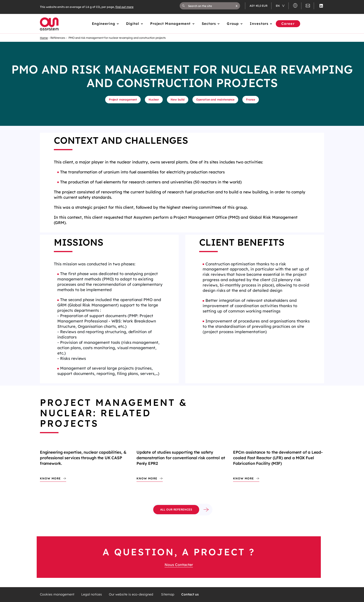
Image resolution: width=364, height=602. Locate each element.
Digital (133, 24)
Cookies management (57, 594)
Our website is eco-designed (132, 594)
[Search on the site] (212, 6)
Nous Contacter (179, 565)
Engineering (104, 24)
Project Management (171, 24)
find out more (124, 7)
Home (44, 38)
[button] (237, 6)
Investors (259, 24)
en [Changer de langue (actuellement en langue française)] (278, 6)
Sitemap (168, 594)
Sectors (209, 24)
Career (288, 24)
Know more (50, 478)
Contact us (190, 594)
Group (233, 24)
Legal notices (92, 594)
